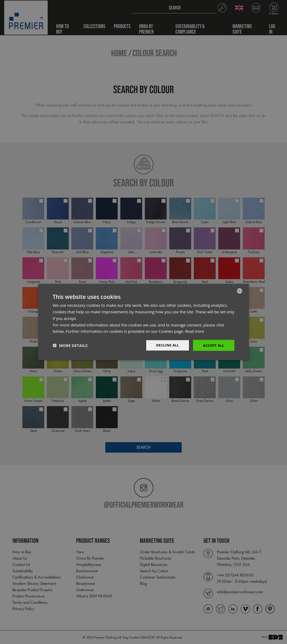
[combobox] (240, 291)
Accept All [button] (213, 345)
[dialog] (143, 322)
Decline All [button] (166, 345)
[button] (70, 345)
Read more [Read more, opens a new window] (195, 331)
